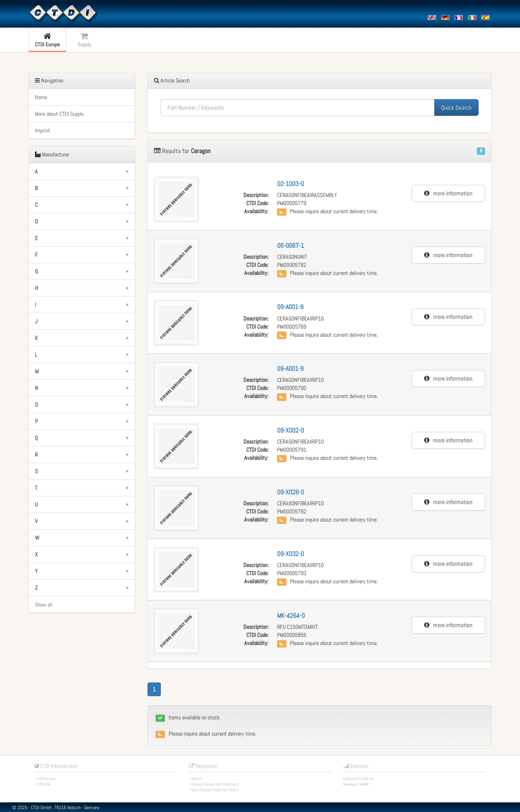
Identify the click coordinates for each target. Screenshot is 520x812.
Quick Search (456, 107)
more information (448, 193)
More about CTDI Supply (60, 114)
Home (41, 97)
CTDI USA (44, 784)
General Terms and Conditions (215, 784)
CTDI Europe (46, 778)
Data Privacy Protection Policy (215, 790)
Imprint (42, 130)
